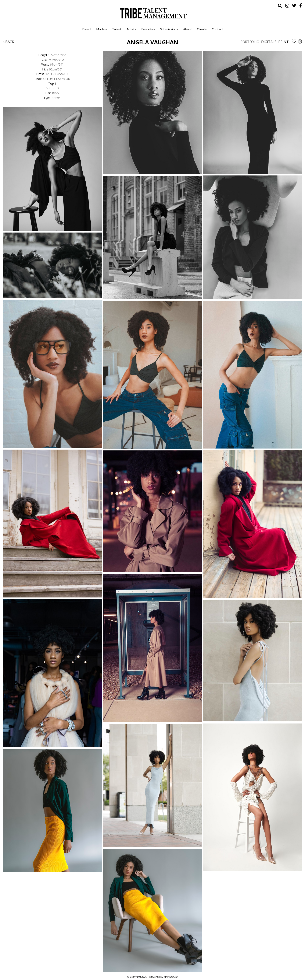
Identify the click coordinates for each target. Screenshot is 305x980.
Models (102, 29)
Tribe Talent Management (152, 13)
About (188, 29)
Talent (117, 29)
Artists (131, 29)
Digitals (269, 42)
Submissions (169, 29)
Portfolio (250, 42)
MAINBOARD (171, 977)
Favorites (148, 29)
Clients (202, 29)
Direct (87, 29)
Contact (217, 29)
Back (9, 42)
